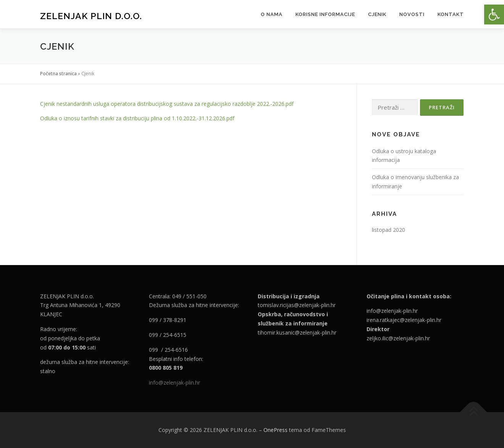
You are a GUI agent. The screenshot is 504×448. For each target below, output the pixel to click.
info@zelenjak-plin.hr (174, 382)
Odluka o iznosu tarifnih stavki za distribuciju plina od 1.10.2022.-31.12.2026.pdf (137, 118)
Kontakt (451, 14)
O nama (272, 14)
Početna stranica (58, 74)
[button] (494, 15)
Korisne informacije (325, 14)
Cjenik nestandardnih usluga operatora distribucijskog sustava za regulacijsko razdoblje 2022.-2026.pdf (167, 104)
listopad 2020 (388, 230)
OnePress (275, 430)
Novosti (412, 14)
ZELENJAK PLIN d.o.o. (91, 15)
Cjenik (377, 14)
